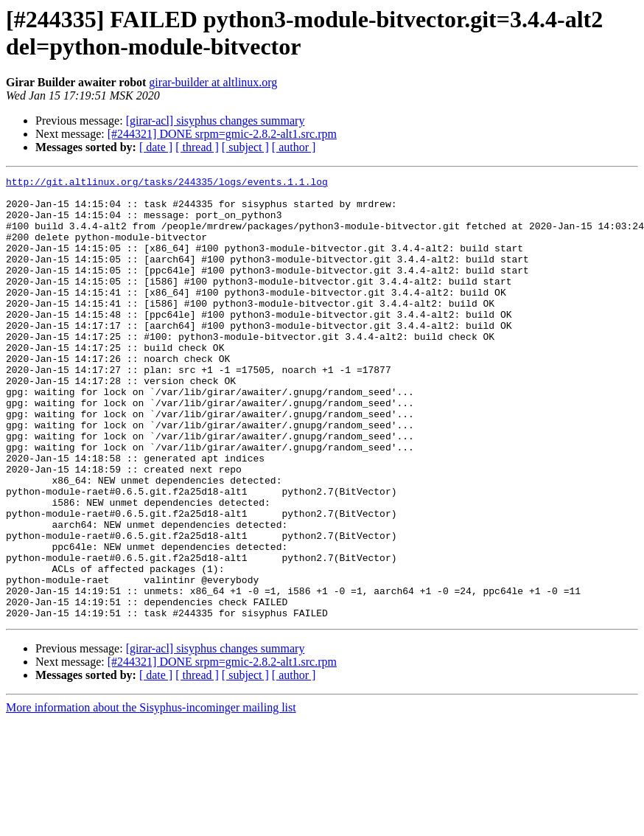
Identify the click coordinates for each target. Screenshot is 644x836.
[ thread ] (197, 147)
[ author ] (294, 147)
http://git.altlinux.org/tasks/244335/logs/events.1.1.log (167, 184)
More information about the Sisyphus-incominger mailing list (151, 796)
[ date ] (156, 147)
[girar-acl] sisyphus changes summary (216, 121)
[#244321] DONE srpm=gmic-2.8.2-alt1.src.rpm (222, 134)
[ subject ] (245, 147)
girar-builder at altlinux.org (213, 82)
